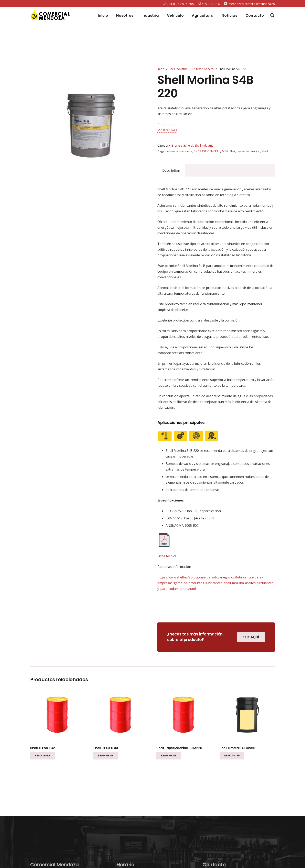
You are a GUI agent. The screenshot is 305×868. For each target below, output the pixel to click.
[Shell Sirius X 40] (121, 716)
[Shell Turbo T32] (58, 716)
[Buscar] (272, 16)
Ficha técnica (167, 556)
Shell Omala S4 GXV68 (237, 748)
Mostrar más (167, 130)
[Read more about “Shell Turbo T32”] (43, 756)
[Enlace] (50, 15)
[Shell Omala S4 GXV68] (247, 716)
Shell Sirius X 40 (106, 748)
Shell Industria (178, 69)
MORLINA (228, 151)
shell (265, 151)
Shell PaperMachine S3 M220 (179, 748)
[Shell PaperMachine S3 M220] (184, 716)
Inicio (161, 69)
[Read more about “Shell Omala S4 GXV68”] (232, 756)
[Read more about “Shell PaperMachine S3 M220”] (169, 756)
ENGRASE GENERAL (207, 151)
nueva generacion (249, 151)
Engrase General (203, 69)
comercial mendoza (179, 151)
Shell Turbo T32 (42, 748)
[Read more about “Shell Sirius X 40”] (106, 756)
